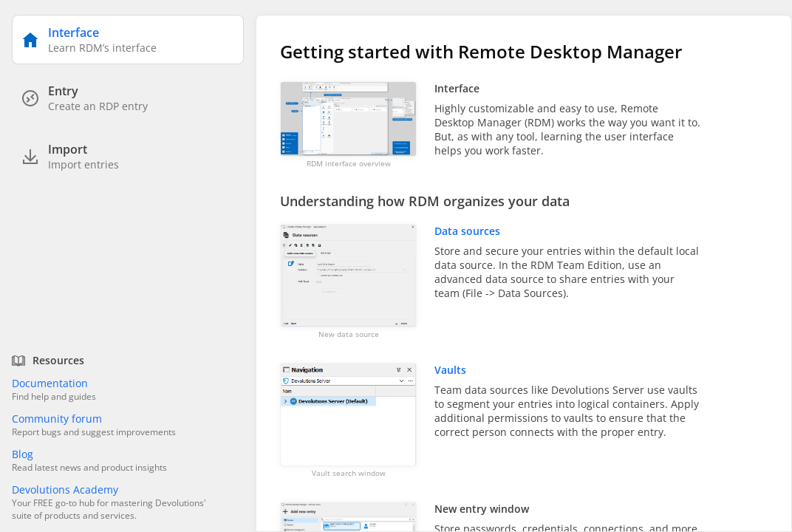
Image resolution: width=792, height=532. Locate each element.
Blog (23, 454)
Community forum (57, 419)
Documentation (50, 383)
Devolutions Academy (65, 490)
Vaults (450, 370)
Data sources (467, 231)
